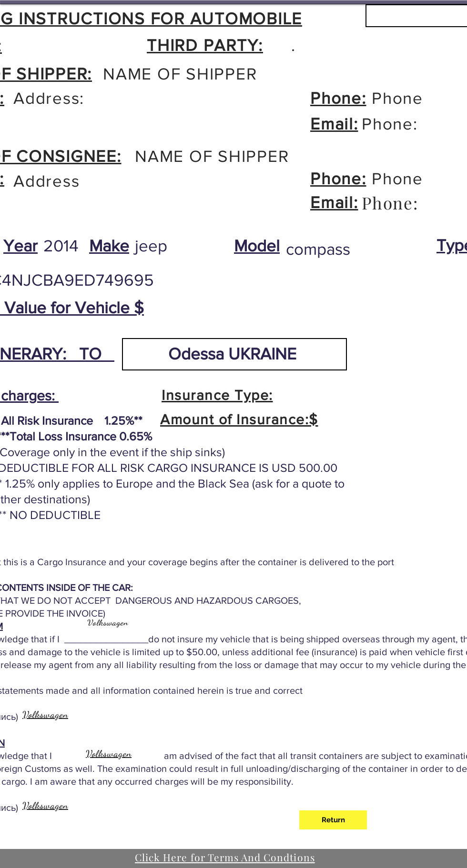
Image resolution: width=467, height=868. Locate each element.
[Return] (333, 820)
